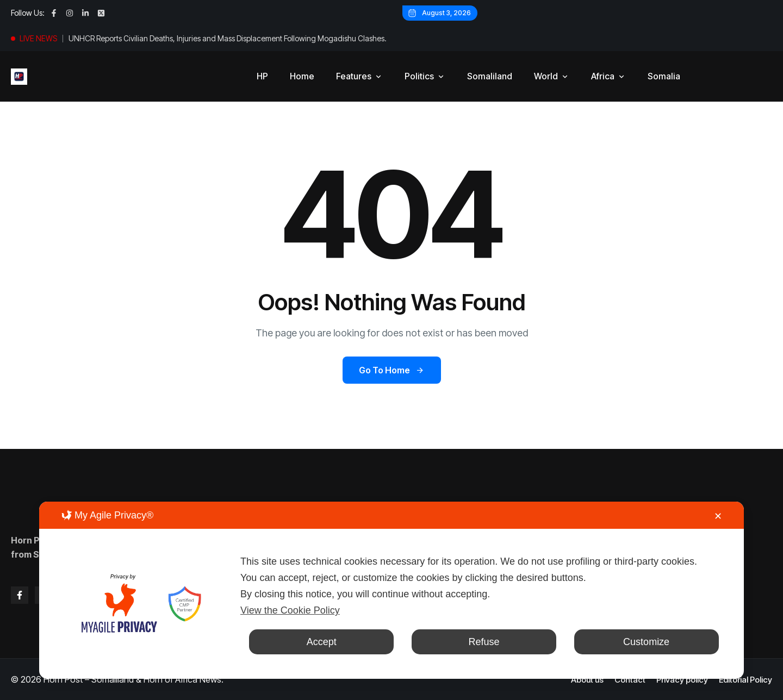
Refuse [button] (484, 642)
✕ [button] (718, 516)
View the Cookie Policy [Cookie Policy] (290, 610)
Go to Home (392, 370)
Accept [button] (322, 642)
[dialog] (391, 590)
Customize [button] (646, 642)
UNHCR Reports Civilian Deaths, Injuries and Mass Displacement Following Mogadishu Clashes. (228, 38)
